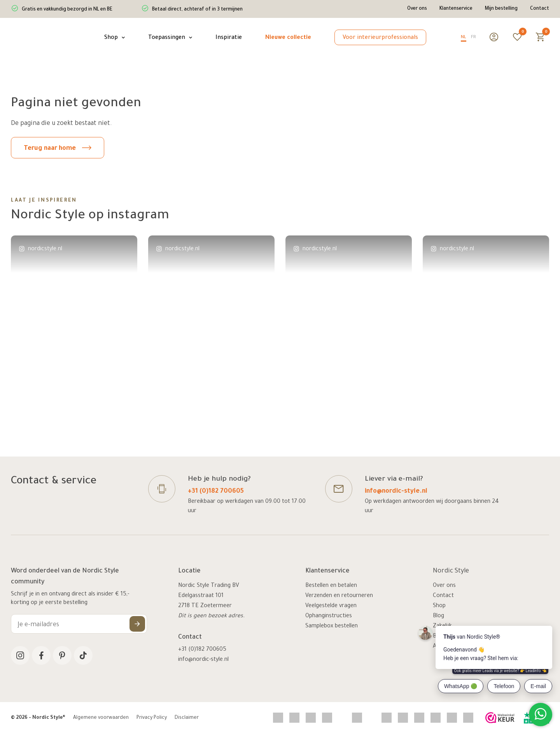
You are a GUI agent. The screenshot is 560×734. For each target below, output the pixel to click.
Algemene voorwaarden (101, 718)
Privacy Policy (152, 718)
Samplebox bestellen (332, 627)
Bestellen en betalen (331, 586)
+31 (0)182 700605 (216, 492)
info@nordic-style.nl (396, 492)
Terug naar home (58, 149)
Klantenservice (456, 9)
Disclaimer (187, 718)
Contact (540, 9)
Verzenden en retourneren (339, 596)
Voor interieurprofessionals (380, 38)
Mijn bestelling (501, 9)
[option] (473, 39)
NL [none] (464, 37)
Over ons (417, 9)
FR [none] (473, 37)
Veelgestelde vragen (331, 606)
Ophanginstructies (329, 616)
